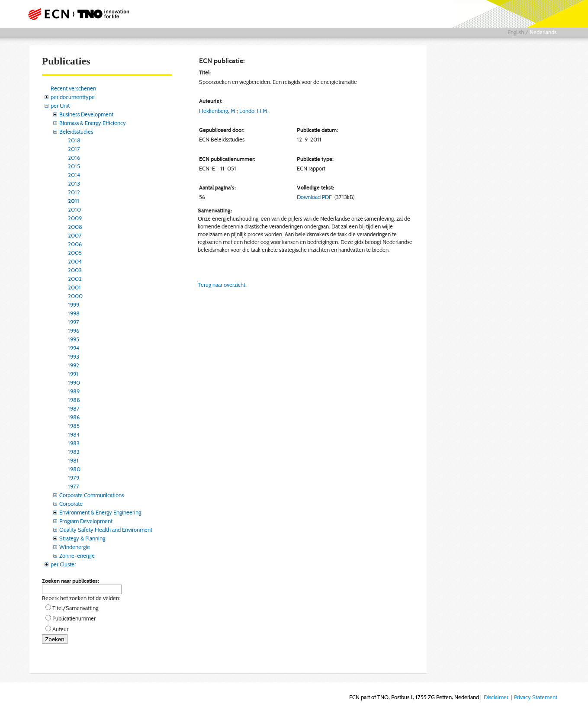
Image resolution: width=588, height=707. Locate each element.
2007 (75, 235)
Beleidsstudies (76, 132)
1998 (74, 313)
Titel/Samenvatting (75, 608)
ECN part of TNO (76, 14)
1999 (74, 305)
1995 (74, 339)
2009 (75, 218)
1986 (74, 417)
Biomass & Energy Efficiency (93, 123)
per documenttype (73, 97)
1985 (74, 426)
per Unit (60, 106)
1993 (74, 357)
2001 (74, 287)
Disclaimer (496, 697)
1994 (74, 348)
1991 (73, 374)
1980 (74, 469)
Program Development (86, 521)
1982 (74, 452)
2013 (74, 183)
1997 (74, 322)
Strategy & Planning (82, 538)
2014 (74, 175)
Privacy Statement (536, 697)
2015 (74, 166)
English (516, 32)
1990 (74, 382)
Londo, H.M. (254, 111)
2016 (74, 157)
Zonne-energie (77, 556)
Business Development (86, 114)
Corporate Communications (92, 495)
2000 (75, 296)
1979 (74, 478)
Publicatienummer (74, 618)
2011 (74, 201)
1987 (74, 408)
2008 (75, 227)
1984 (74, 434)
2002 (75, 279)
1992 (74, 365)
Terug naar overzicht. (222, 285)
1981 (73, 460)
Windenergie (75, 547)
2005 (75, 253)
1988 (74, 400)
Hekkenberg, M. (218, 111)
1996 (74, 331)
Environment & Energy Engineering (100, 512)
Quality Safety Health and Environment (106, 530)
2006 (75, 244)
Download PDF (314, 197)
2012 (74, 192)
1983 (74, 443)
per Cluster (63, 564)
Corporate (71, 504)
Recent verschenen (73, 88)
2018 (74, 140)
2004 (75, 261)
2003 (75, 270)
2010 (74, 209)
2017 (74, 149)
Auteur (60, 629)
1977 (74, 486)
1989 (74, 391)
